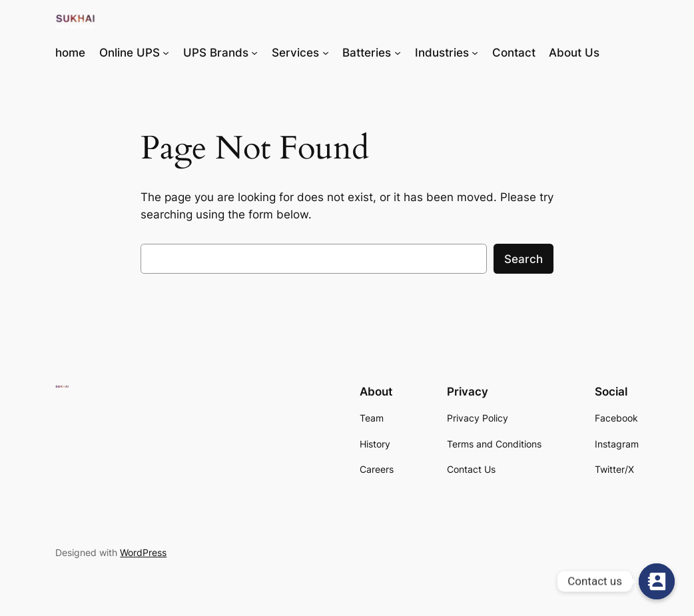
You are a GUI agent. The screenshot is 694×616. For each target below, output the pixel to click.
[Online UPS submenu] (166, 53)
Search (523, 259)
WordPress (143, 552)
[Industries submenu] (475, 53)
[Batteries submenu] (398, 53)
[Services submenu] (326, 53)
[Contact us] (657, 581)
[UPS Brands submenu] (254, 53)
